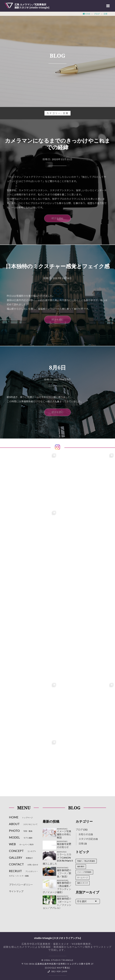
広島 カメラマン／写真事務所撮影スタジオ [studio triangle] (32, 6)
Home (87, 14)
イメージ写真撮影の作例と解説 (64, 834)
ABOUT (23, 824)
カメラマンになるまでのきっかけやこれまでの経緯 (58, 144)
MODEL (21, 837)
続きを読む (57, 218)
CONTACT (24, 864)
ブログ (79, 829)
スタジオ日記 (86, 839)
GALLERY (21, 857)
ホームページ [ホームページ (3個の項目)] (82, 878)
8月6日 (58, 367)
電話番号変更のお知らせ (64, 846)
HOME (21, 817)
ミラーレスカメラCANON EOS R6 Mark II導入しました (58, 859)
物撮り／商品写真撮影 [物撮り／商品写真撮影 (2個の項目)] (86, 861)
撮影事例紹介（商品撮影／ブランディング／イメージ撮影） (57, 887)
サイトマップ (16, 891)
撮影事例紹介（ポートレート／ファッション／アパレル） (57, 903)
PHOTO (21, 831)
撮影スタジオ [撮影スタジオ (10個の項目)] (83, 883)
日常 (81, 844)
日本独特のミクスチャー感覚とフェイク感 (58, 266)
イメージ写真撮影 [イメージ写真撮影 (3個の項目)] (84, 872)
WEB (21, 844)
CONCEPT (23, 851)
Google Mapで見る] (58, 968)
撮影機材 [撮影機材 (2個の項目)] (81, 867)
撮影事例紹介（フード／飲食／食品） (64, 873)
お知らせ (83, 834)
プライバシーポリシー (21, 885)
